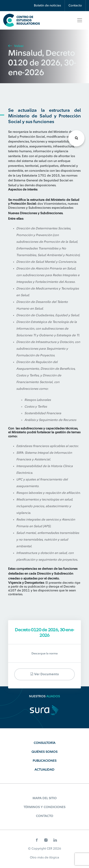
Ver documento (45, 674)
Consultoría (45, 743)
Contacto (75, 5)
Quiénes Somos (44, 752)
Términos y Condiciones (44, 807)
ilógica (54, 857)
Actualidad (44, 770)
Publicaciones (45, 761)
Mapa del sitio (45, 798)
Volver (16, 46)
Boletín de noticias (47, 5)
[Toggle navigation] (80, 20)
